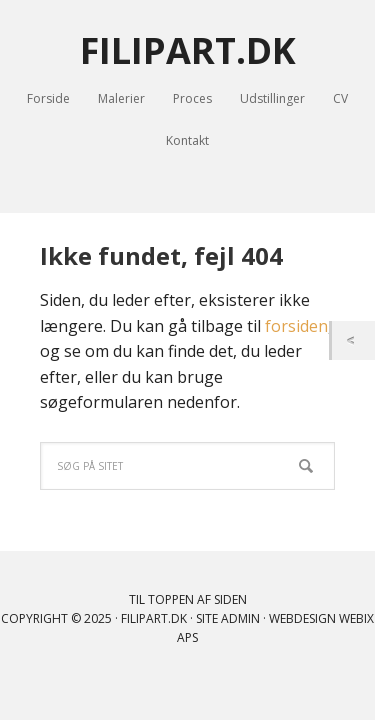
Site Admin (228, 618)
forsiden (296, 326)
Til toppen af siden (188, 599)
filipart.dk (154, 618)
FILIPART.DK (188, 49)
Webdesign (302, 618)
